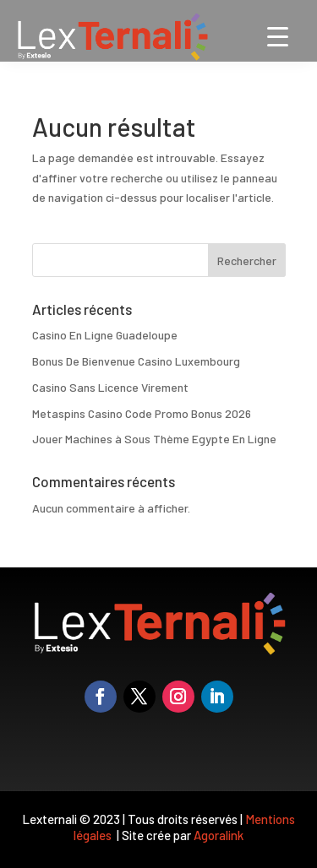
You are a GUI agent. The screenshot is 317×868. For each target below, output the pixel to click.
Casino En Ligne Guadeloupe (105, 335)
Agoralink (219, 835)
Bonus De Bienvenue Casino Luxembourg (136, 361)
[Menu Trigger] (278, 36)
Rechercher (247, 260)
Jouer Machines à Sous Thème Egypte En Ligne (154, 439)
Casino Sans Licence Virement (110, 387)
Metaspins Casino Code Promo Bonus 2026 (142, 413)
